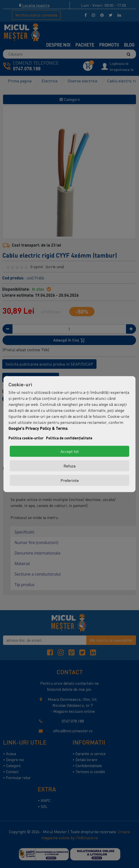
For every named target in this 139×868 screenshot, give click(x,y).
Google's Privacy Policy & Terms (38, 428)
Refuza (69, 466)
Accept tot (70, 451)
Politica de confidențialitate (69, 438)
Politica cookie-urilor (26, 438)
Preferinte (70, 480)
